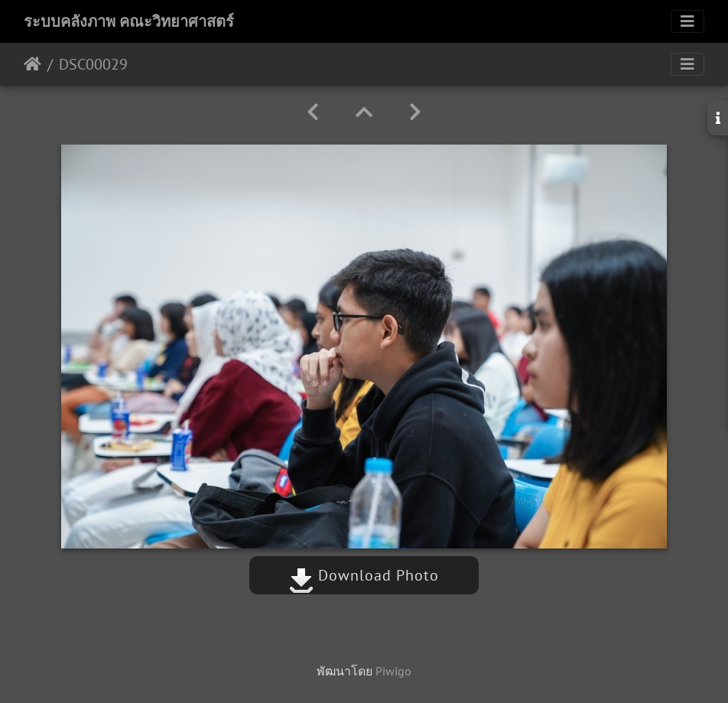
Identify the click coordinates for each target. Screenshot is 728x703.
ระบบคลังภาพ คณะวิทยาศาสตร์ (129, 21)
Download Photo (364, 575)
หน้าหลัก (32, 64)
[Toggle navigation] (687, 21)
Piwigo (393, 671)
